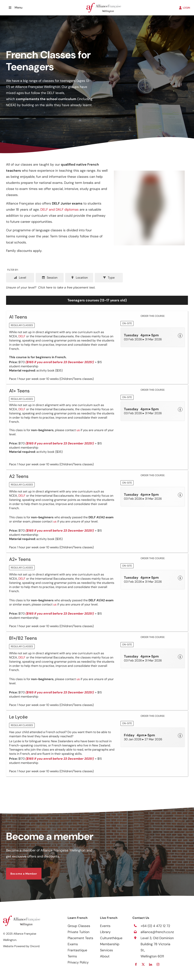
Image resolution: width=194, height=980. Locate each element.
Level (20, 278)
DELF (22, 336)
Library (105, 932)
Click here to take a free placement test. (67, 287)
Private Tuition (79, 932)
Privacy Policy (78, 962)
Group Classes (79, 926)
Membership (110, 944)
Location (79, 278)
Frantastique (77, 950)
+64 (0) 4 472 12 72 (155, 926)
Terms (72, 956)
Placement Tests (80, 938)
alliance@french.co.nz (157, 932)
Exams (73, 944)
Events (105, 926)
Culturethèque (111, 938)
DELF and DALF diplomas (59, 209)
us (78, 430)
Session (50, 278)
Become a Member (19, 871)
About (105, 956)
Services (106, 950)
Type (109, 278)
